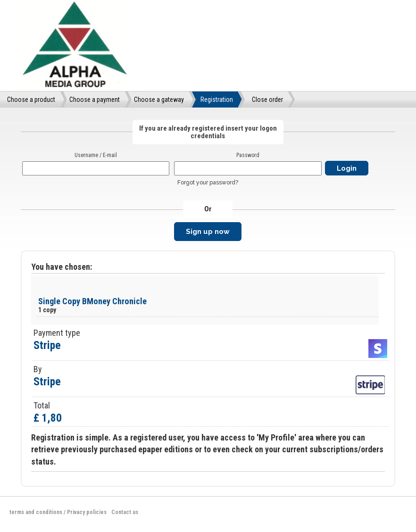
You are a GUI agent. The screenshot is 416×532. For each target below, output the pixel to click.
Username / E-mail (96, 155)
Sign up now (208, 232)
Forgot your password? (208, 183)
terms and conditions (36, 512)
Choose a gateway (159, 100)
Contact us (125, 512)
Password (248, 155)
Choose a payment (95, 100)
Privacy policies (87, 512)
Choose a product (31, 100)
